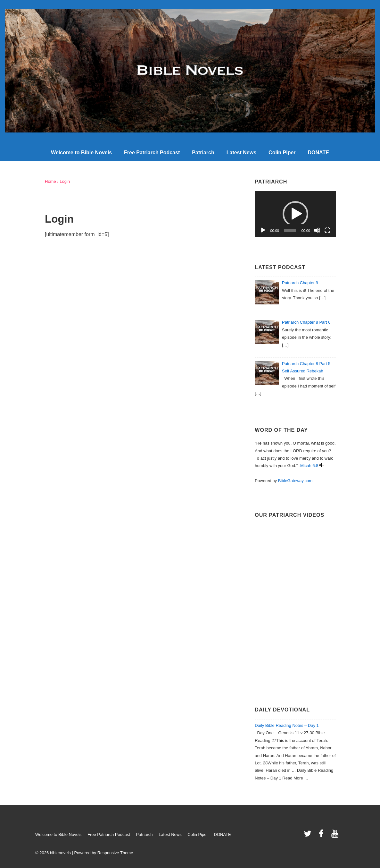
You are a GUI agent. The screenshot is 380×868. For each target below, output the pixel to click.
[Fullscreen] (327, 230)
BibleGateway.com (295, 481)
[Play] (263, 230)
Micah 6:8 (309, 466)
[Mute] (317, 230)
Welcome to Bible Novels (81, 153)
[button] (295, 214)
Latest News (241, 153)
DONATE (318, 153)
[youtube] (336, 836)
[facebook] (323, 836)
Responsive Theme (115, 853)
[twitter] (309, 836)
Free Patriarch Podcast (152, 153)
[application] (295, 214)
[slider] (290, 230)
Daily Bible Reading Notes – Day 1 (287, 725)
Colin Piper (282, 153)
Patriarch (203, 153)
